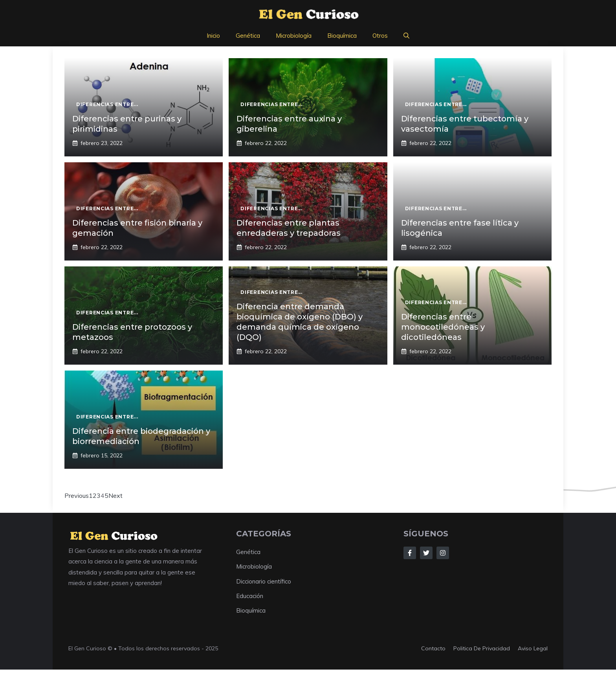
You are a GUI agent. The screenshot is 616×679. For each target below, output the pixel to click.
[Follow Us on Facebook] (410, 553)
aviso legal (533, 648)
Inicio (213, 36)
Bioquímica (342, 36)
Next (115, 495)
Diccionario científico (264, 581)
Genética (248, 36)
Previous (77, 495)
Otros (380, 36)
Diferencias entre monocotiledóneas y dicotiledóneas (443, 327)
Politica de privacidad (482, 648)
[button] (406, 36)
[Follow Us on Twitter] (426, 553)
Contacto (433, 648)
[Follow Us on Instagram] (443, 553)
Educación (250, 596)
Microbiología (294, 36)
